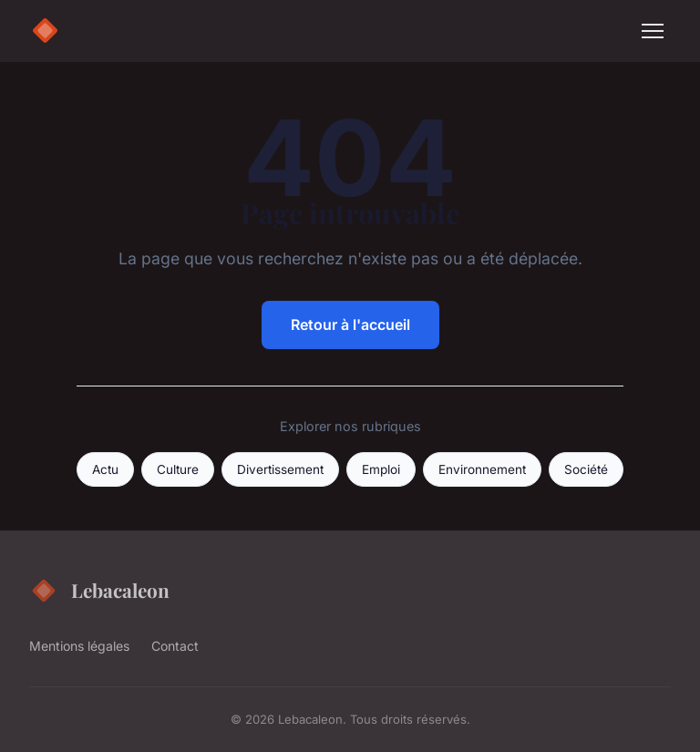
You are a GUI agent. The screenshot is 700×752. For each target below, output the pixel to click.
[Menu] (653, 31)
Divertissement (280, 469)
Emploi (381, 469)
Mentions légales (79, 646)
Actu (105, 469)
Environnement (482, 469)
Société (586, 469)
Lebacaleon (99, 591)
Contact (175, 646)
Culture (178, 469)
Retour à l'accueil (350, 324)
